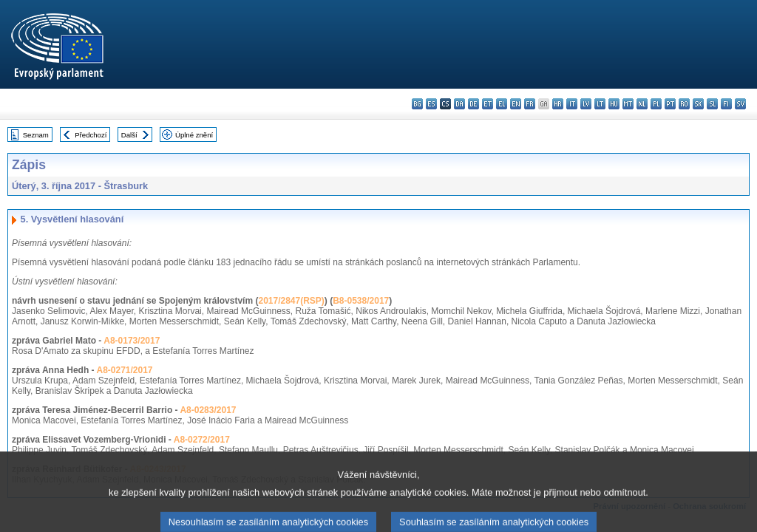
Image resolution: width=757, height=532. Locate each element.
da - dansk (459, 104)
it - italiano (572, 104)
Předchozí (91, 135)
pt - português (670, 104)
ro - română (684, 104)
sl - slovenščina (712, 104)
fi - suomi (726, 104)
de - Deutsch (473, 104)
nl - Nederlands (642, 104)
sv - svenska (740, 104)
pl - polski (656, 104)
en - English (516, 104)
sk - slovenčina (698, 104)
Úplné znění (194, 135)
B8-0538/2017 (361, 301)
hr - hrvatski (558, 104)
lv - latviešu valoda (586, 104)
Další (129, 135)
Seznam (36, 135)
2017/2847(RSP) (291, 301)
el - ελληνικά (502, 104)
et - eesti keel (488, 104)
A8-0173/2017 (132, 341)
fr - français (530, 104)
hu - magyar (614, 104)
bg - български (417, 104)
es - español (431, 104)
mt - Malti (628, 104)
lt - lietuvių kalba (600, 104)
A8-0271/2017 (124, 370)
